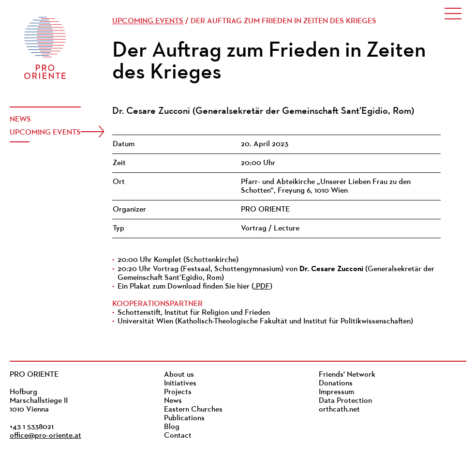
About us (179, 375)
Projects (178, 392)
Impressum (336, 392)
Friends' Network (347, 375)
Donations (336, 383)
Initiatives (180, 383)
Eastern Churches (193, 410)
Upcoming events (45, 133)
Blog (172, 427)
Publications (184, 418)
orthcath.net (339, 410)
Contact (178, 436)
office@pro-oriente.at (45, 436)
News (20, 120)
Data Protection (345, 401)
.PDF (262, 287)
